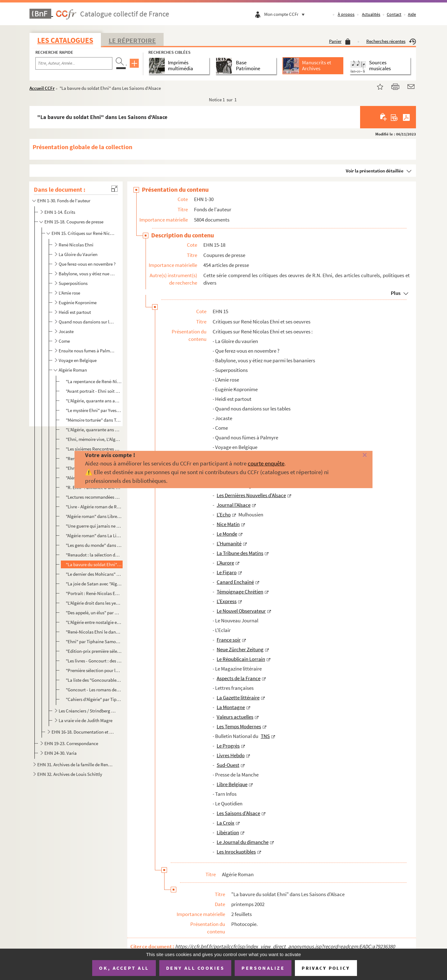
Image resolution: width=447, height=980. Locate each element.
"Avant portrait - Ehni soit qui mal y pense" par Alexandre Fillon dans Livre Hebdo (94, 391)
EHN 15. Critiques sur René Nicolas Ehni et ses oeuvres (83, 233)
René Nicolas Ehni (76, 245)
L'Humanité (229, 543)
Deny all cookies (195, 968)
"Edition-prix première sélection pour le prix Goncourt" (94, 651)
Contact (394, 14)
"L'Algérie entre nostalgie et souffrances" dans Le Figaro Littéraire (94, 622)
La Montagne (231, 707)
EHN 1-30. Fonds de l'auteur (64, 201)
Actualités (371, 14)
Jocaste (66, 331)
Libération (228, 832)
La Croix (226, 823)
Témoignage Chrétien (240, 592)
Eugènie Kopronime (78, 302)
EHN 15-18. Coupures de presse (74, 222)
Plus (396, 293)
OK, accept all (124, 968)
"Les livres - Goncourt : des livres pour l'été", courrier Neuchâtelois (94, 661)
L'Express (227, 601)
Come (64, 341)
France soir (229, 640)
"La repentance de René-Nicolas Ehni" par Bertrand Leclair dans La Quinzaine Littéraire (94, 381)
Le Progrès (228, 746)
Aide (412, 14)
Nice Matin (228, 524)
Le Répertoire (132, 40)
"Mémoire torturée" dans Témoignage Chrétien (94, 420)
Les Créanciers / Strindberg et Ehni (87, 711)
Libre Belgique (232, 784)
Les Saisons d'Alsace (238, 813)
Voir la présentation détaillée (375, 171)
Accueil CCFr (42, 88)
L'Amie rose (69, 293)
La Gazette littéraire (238, 698)
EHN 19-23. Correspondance (71, 743)
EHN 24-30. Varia (61, 753)
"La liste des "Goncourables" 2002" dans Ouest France (94, 680)
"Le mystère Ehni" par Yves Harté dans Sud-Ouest (94, 410)
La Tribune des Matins (240, 553)
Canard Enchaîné (235, 582)
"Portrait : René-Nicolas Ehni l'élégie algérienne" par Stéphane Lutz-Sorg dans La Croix (94, 593)
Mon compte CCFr (286, 14)
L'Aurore (225, 563)
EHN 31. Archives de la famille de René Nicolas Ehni (75, 765)
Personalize (263, 968)
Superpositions (73, 283)
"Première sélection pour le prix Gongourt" (94, 670)
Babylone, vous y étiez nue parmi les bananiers (87, 274)
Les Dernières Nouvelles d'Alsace (251, 495)
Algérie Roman (73, 370)
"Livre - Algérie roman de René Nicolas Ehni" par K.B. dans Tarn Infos (94, 507)
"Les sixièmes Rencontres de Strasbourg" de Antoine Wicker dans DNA (94, 449)
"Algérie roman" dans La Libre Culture (94, 536)
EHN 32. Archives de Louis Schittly (70, 774)
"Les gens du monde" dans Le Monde (94, 545)
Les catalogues (65, 40)
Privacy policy (326, 968)
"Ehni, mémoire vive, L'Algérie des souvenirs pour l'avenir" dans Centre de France (94, 439)
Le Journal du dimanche (243, 842)
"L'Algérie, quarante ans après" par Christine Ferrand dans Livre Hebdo (94, 401)
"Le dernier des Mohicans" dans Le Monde (94, 574)
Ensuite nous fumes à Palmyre (87, 351)
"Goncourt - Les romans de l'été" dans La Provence (94, 690)
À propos (346, 14)
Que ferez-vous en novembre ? (87, 264)
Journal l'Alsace (234, 505)
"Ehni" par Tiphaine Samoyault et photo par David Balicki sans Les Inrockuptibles (94, 641)
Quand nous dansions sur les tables (87, 322)
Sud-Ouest (228, 765)
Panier (340, 41)
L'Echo (224, 515)
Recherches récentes (391, 41)
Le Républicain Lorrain (241, 659)
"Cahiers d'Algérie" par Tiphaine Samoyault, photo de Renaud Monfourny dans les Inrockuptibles (94, 699)
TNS (265, 736)
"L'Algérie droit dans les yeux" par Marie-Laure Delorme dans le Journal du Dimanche (94, 603)
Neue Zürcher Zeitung (240, 649)
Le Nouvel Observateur (241, 611)
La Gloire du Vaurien (78, 254)
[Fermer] (355, 455)
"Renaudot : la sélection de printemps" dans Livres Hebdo (94, 555)
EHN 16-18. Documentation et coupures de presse (83, 732)
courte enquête (266, 463)
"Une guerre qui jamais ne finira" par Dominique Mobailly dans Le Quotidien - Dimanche (94, 526)
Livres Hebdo (231, 755)
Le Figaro (227, 572)
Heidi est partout (75, 312)
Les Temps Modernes (239, 726)
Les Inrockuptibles (236, 852)
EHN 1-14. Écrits (60, 212)
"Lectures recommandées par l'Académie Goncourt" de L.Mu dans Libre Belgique (94, 497)
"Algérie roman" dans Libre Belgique (94, 516)
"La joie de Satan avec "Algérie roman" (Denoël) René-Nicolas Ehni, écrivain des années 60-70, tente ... (94, 584)
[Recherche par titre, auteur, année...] (74, 63)
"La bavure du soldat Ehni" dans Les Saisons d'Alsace (94, 564)
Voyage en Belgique (78, 360)
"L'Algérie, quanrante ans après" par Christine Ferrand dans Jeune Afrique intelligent (94, 430)
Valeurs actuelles (235, 717)
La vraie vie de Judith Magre (86, 720)
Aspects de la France (239, 678)
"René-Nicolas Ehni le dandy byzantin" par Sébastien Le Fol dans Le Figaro (94, 632)
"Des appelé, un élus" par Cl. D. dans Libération (94, 613)
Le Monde (227, 534)
